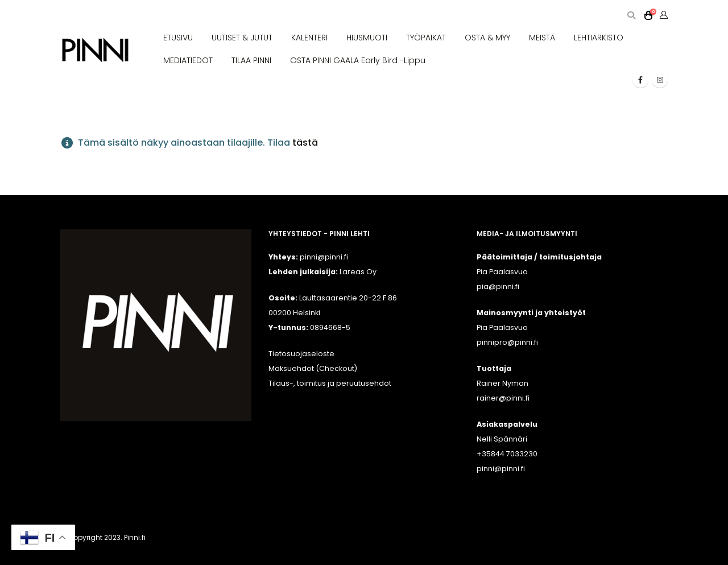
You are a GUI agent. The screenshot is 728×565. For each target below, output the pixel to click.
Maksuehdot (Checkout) (313, 368)
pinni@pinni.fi (501, 469)
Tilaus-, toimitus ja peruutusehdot (330, 383)
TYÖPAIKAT (426, 38)
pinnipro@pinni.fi (507, 342)
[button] (631, 16)
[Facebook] (640, 80)
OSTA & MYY (487, 38)
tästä (305, 143)
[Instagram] (660, 80)
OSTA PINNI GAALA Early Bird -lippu (358, 60)
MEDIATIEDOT (188, 60)
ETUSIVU (178, 38)
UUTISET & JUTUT (242, 38)
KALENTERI (309, 38)
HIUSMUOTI (367, 38)
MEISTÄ (542, 38)
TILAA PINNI (251, 60)
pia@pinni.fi (498, 286)
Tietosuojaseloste (301, 354)
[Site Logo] (95, 50)
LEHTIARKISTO (599, 38)
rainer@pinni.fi (503, 398)
